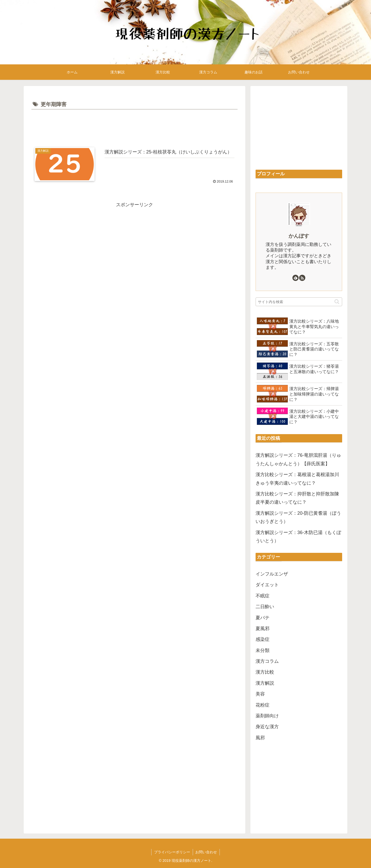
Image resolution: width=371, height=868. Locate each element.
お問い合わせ (206, 852)
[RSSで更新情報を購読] (302, 278)
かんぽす (299, 236)
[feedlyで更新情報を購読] (296, 278)
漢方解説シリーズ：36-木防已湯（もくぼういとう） (298, 537)
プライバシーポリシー (172, 852)
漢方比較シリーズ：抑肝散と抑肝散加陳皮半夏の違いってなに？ (297, 498)
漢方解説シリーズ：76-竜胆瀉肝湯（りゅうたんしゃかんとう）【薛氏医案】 (298, 459)
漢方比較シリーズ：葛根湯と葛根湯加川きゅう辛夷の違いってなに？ (297, 479)
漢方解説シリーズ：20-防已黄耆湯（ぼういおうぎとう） (298, 517)
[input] (299, 302)
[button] (337, 302)
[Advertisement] (134, 125)
